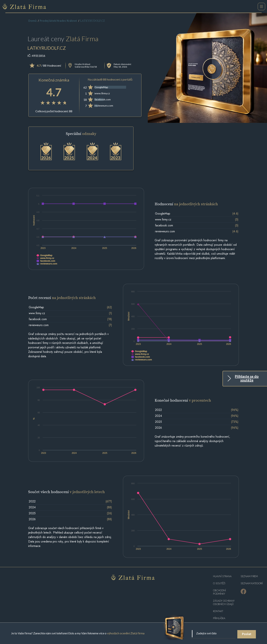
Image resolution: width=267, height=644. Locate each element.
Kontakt (218, 611)
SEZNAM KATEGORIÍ (252, 583)
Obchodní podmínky (219, 592)
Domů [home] (32, 21)
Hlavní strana (222, 576)
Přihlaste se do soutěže (247, 379)
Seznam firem (249, 576)
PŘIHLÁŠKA (219, 618)
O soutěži (219, 583)
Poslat (247, 634)
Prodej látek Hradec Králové (58, 21)
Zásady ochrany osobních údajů (224, 603)
